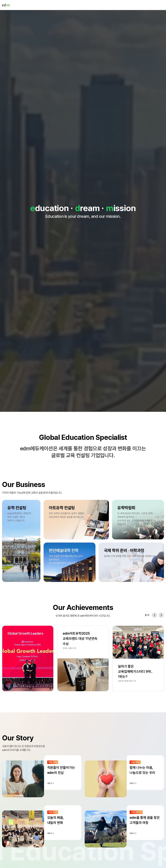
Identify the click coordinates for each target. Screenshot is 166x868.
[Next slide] (161, 615)
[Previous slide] (154, 615)
